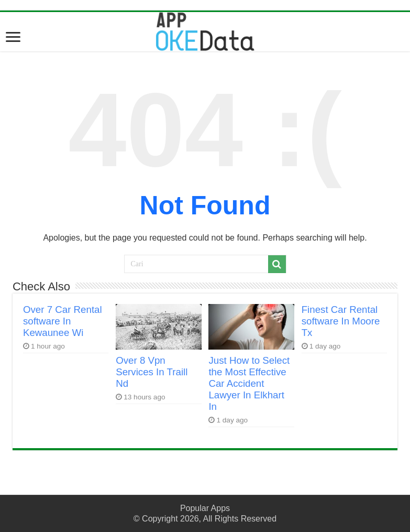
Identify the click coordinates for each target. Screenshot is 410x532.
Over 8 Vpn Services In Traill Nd (152, 372)
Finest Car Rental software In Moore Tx (341, 321)
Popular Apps (205, 508)
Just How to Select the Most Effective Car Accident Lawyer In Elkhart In (249, 383)
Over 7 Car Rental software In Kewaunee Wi (63, 321)
